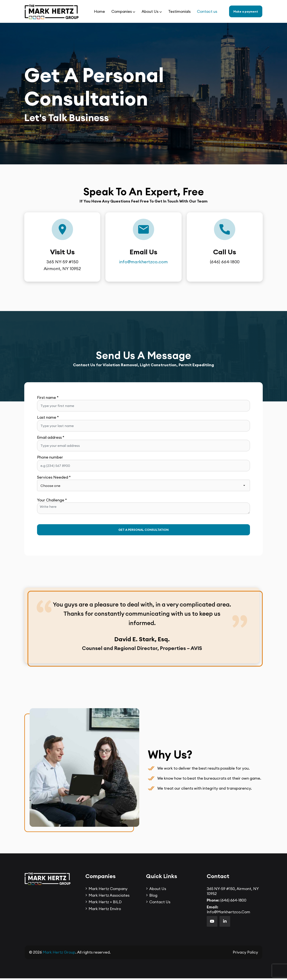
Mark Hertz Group (59, 954)
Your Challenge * (52, 500)
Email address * (51, 437)
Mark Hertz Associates (109, 897)
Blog (153, 897)
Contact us (207, 11)
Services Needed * (54, 477)
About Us (150, 11)
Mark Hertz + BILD (105, 904)
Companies (122, 11)
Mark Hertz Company (108, 890)
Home (99, 11)
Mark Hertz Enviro (105, 910)
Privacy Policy (245, 954)
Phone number (50, 457)
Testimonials (179, 11)
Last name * (48, 417)
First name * (48, 397)
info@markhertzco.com (143, 262)
